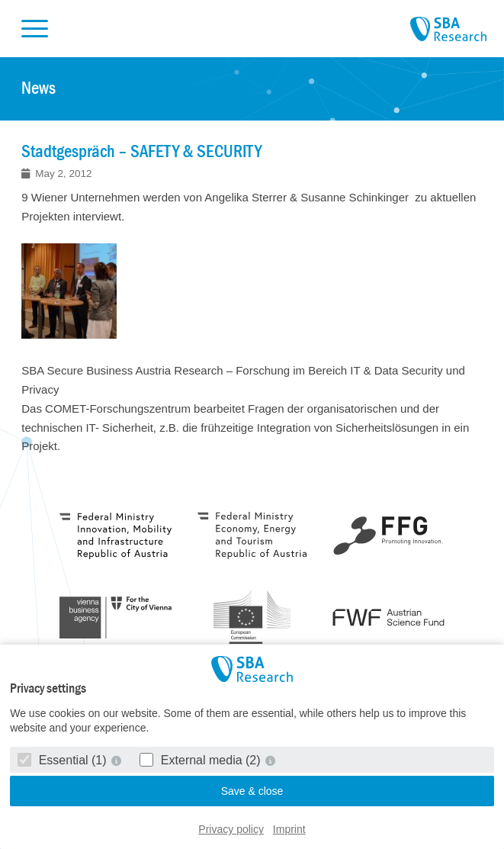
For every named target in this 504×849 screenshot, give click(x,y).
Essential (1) (64, 760)
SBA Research (448, 30)
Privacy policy (231, 829)
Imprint (289, 829)
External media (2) (202, 760)
